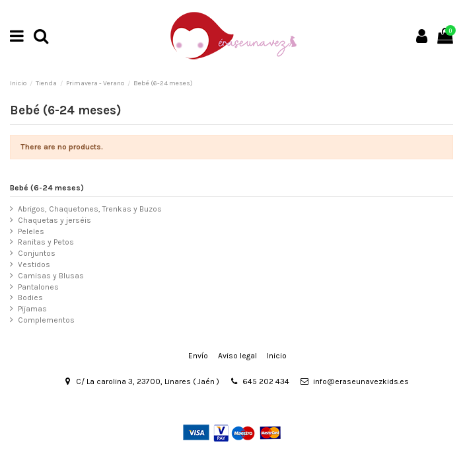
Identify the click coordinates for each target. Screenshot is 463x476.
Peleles (31, 231)
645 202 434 (266, 381)
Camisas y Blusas (51, 276)
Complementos (46, 320)
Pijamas (32, 309)
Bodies (30, 297)
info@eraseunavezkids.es (361, 381)
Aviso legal (237, 356)
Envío (198, 356)
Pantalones (38, 287)
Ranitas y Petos (46, 242)
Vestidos (34, 264)
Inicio (277, 356)
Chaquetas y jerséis (54, 220)
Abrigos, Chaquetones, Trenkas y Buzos (90, 209)
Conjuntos (37, 253)
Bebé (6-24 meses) (47, 188)
